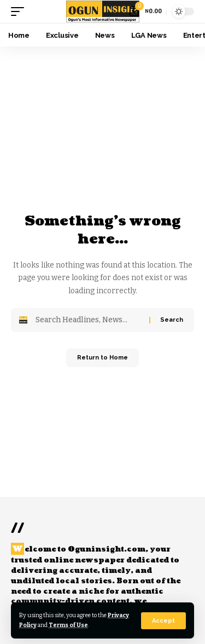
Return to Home (102, 358)
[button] (163, 621)
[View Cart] (145, 11)
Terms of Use (68, 625)
